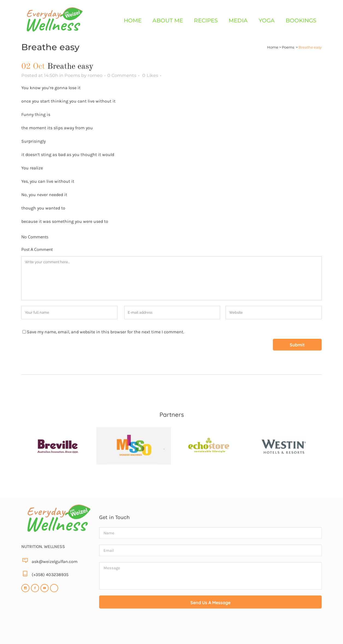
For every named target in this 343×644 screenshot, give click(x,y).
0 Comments (122, 75)
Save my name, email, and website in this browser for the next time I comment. (105, 332)
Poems (288, 47)
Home (273, 47)
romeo (95, 75)
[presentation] (211, 628)
